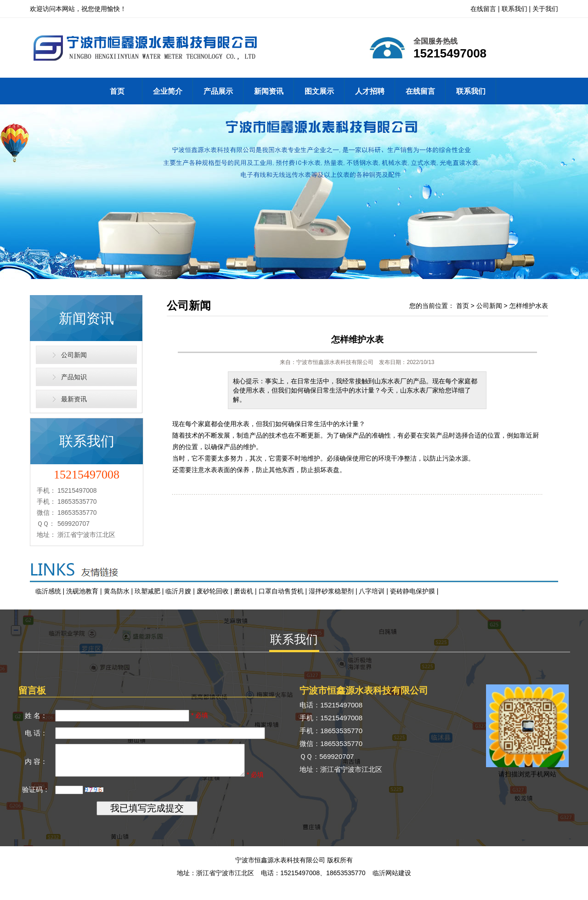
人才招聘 (370, 91)
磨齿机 (243, 591)
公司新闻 (74, 355)
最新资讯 (74, 399)
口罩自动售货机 (281, 591)
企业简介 (168, 91)
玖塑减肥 (147, 591)
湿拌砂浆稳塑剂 (331, 591)
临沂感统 (48, 591)
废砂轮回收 (213, 591)
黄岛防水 (117, 591)
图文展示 (319, 91)
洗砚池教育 (82, 591)
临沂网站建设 (392, 886)
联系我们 (514, 9)
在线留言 (483, 9)
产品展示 (218, 91)
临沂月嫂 (178, 591)
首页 (117, 91)
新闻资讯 (269, 91)
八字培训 (372, 591)
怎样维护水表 (529, 306)
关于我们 (545, 9)
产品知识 (74, 377)
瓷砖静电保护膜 (413, 591)
